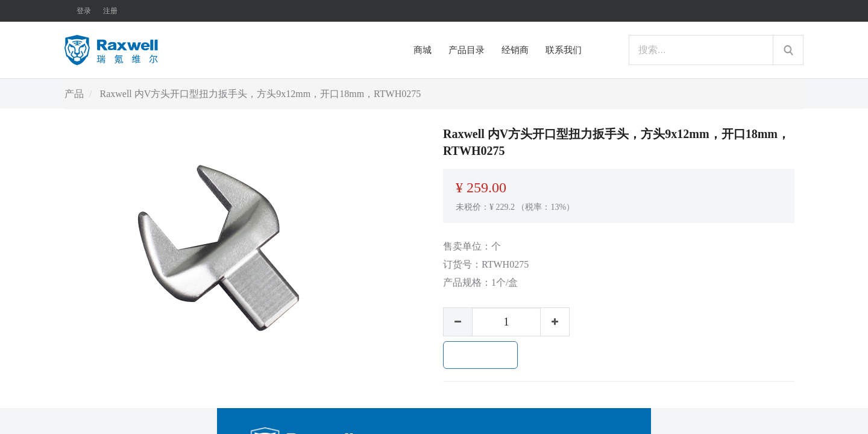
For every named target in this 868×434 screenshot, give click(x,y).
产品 (74, 94)
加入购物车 (480, 355)
